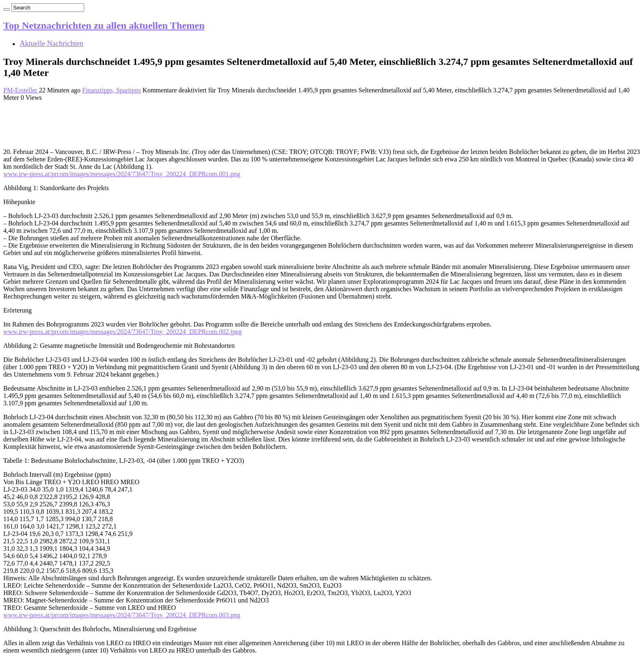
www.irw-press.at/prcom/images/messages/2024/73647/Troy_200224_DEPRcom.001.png (122, 174)
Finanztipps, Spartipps (112, 90)
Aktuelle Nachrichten (51, 44)
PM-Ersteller (21, 90)
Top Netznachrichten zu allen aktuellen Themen (104, 25)
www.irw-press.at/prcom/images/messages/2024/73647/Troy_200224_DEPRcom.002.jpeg (123, 332)
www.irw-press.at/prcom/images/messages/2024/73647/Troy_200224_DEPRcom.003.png (122, 615)
